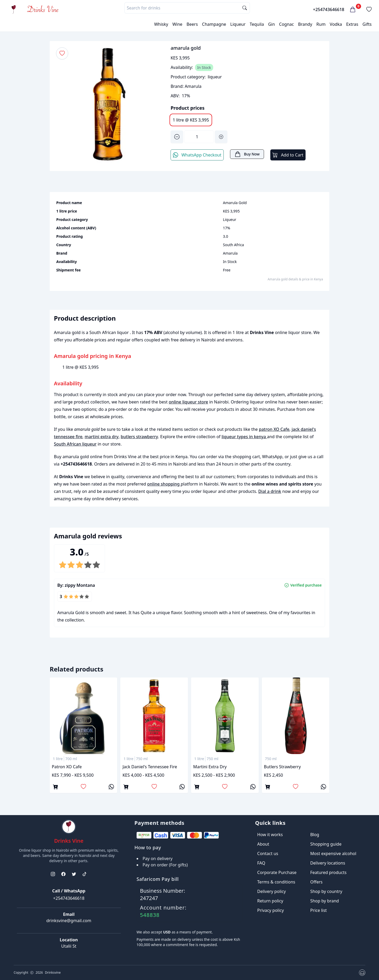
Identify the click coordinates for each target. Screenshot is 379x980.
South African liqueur (75, 444)
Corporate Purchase (277, 872)
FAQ (261, 863)
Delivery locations (328, 863)
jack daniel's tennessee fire (150, 767)
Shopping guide (326, 844)
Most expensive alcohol (333, 853)
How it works (270, 835)
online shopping (164, 484)
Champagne (214, 24)
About (263, 844)
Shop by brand (325, 901)
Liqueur (238, 24)
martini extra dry (102, 437)
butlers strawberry (139, 437)
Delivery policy (271, 891)
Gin (272, 24)
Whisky (161, 24)
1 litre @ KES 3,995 (191, 120)
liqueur (215, 77)
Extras (352, 24)
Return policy (270, 901)
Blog (315, 835)
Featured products (328, 872)
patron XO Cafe (274, 429)
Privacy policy (270, 910)
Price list (319, 910)
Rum (321, 24)
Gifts (367, 24)
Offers (316, 882)
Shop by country (326, 891)
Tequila (257, 24)
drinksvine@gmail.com (69, 921)
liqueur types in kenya (244, 437)
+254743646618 (329, 9)
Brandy (305, 24)
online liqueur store (188, 402)
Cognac (286, 24)
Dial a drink (270, 491)
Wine (177, 24)
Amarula (193, 86)
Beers (192, 24)
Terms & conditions (276, 882)
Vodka (336, 24)
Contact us (268, 853)
